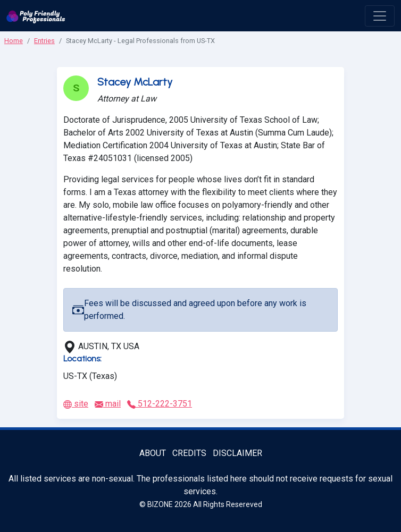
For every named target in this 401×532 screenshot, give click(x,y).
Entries (44, 41)
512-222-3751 (160, 404)
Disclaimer (237, 453)
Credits (189, 453)
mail (108, 404)
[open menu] (380, 16)
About (153, 453)
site (76, 404)
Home (14, 41)
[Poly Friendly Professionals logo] (36, 16)
